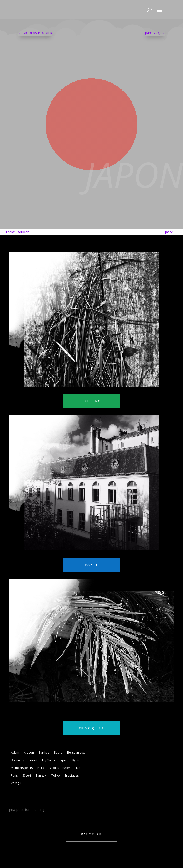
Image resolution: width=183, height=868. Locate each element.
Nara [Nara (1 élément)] (41, 768)
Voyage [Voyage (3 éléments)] (16, 783)
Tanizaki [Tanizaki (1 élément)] (41, 775)
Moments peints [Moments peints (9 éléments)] (22, 768)
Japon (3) (174, 232)
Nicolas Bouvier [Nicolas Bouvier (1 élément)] (59, 768)
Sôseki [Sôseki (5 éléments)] (27, 775)
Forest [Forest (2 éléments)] (33, 760)
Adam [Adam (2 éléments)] (15, 753)
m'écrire (91, 834)
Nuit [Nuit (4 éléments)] (78, 768)
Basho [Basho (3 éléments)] (58, 753)
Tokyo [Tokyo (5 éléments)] (56, 775)
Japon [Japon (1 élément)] (64, 760)
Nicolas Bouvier (14, 232)
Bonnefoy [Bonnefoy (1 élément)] (18, 760)
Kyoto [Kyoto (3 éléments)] (76, 760)
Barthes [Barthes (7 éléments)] (44, 753)
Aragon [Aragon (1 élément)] (29, 753)
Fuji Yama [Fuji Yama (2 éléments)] (49, 760)
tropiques (92, 728)
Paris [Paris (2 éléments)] (14, 775)
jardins (92, 401)
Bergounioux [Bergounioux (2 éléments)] (76, 753)
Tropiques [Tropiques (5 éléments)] (72, 775)
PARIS (91, 565)
